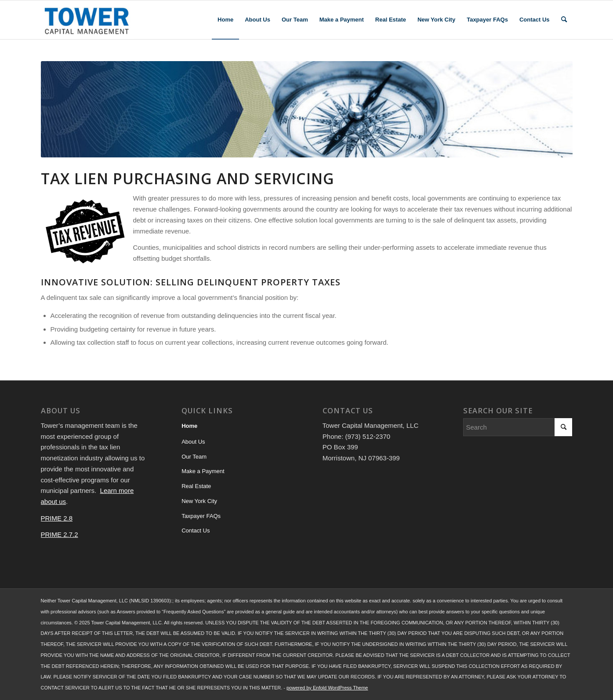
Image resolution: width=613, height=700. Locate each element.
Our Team (194, 457)
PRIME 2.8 (57, 518)
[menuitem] (225, 20)
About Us (193, 442)
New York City (199, 501)
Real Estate (196, 486)
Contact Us (196, 530)
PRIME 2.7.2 (60, 534)
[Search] (564, 20)
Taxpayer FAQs (201, 516)
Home (189, 426)
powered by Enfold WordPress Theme (327, 688)
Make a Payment (203, 471)
